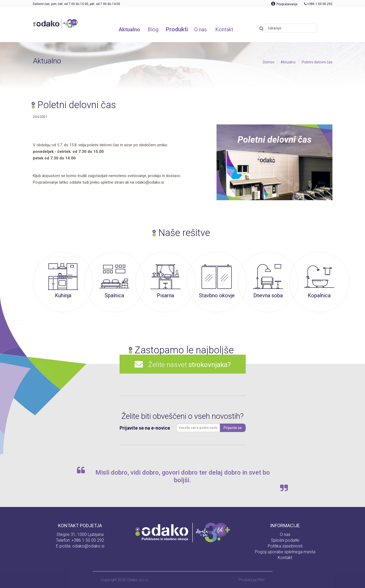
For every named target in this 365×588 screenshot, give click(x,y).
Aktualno (288, 62)
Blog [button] (153, 29)
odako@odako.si (88, 546)
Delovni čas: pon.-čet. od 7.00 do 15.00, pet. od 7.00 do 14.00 (76, 4)
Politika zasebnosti (285, 546)
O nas (285, 534)
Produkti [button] (177, 29)
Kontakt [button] (224, 29)
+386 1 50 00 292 (88, 540)
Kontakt (285, 558)
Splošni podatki (285, 540)
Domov (269, 62)
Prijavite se (233, 428)
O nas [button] (201, 29)
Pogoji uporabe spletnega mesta (285, 552)
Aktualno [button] (129, 29)
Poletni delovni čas (317, 62)
